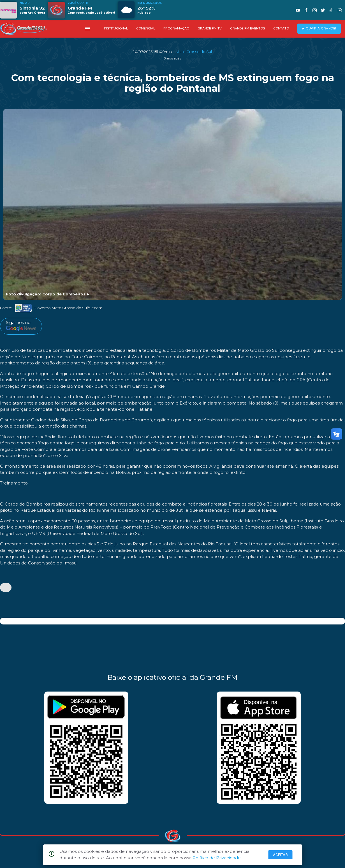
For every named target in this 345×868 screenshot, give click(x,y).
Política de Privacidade (217, 858)
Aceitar (281, 855)
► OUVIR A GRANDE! (319, 28)
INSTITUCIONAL (116, 28)
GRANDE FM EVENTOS (247, 28)
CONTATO (281, 28)
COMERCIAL (146, 28)
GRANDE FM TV (210, 28)
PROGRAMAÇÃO (176, 28)
